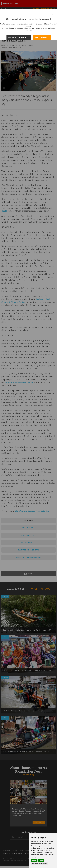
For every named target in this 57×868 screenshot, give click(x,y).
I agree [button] (34, 860)
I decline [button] (41, 860)
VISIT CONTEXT (42, 37)
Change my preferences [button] (39, 864)
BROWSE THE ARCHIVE (19, 37)
